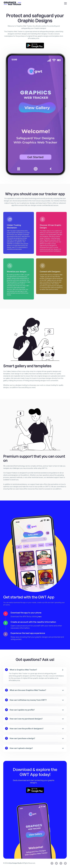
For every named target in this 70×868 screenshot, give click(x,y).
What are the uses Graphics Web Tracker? (28, 690)
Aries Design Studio (15, 863)
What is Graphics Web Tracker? (23, 670)
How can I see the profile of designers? (27, 729)
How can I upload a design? (21, 748)
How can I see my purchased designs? (26, 719)
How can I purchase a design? (22, 738)
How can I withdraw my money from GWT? (28, 700)
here (40, 617)
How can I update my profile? (22, 710)
